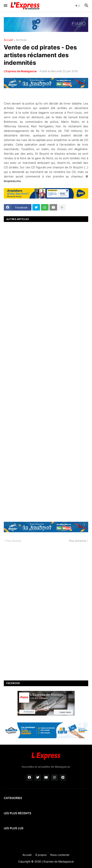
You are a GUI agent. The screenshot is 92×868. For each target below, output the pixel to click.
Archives (21, 40)
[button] (5, 6)
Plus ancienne (78, 541)
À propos (41, 855)
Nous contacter (60, 855)
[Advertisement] (46, 371)
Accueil (8, 40)
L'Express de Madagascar (20, 71)
